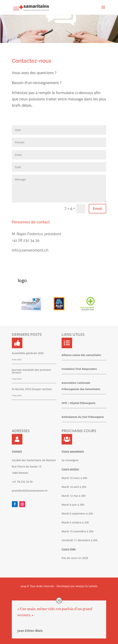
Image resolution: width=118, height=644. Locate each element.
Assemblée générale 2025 (28, 353)
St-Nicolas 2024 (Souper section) (32, 389)
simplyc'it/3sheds (86, 586)
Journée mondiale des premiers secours (31, 371)
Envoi (97, 208)
